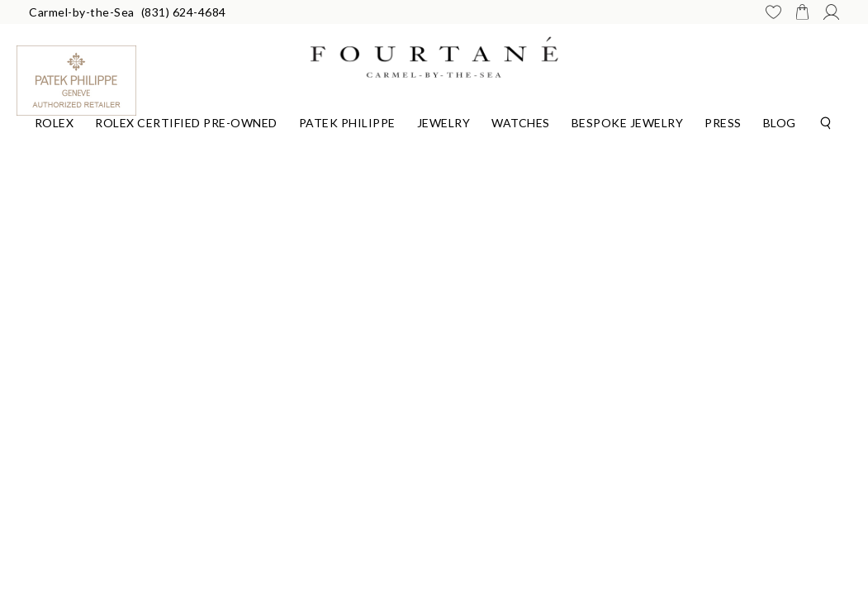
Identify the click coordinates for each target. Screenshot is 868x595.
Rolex (55, 123)
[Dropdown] (55, 121)
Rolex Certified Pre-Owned (186, 123)
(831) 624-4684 (184, 12)
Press (723, 123)
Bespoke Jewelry (628, 123)
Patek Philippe (347, 123)
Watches (521, 123)
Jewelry (444, 123)
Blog (780, 123)
